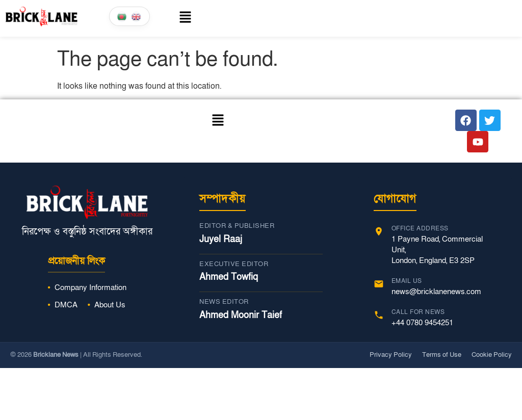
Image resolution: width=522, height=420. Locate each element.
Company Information (90, 287)
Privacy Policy (391, 355)
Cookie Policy (492, 355)
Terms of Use (442, 355)
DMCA (66, 305)
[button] (174, 18)
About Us (110, 305)
